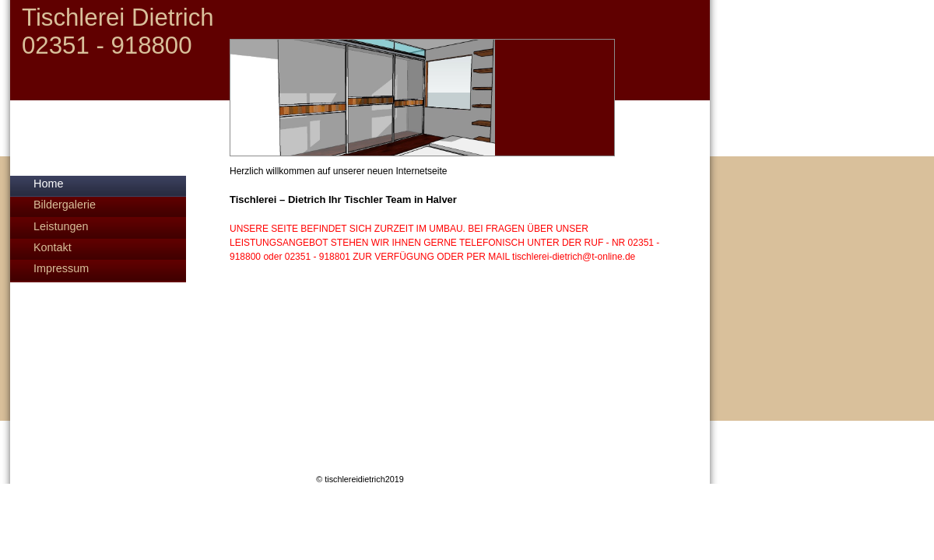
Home (48, 184)
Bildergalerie (65, 205)
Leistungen (61, 226)
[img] (360, 78)
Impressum (61, 268)
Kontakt (53, 247)
